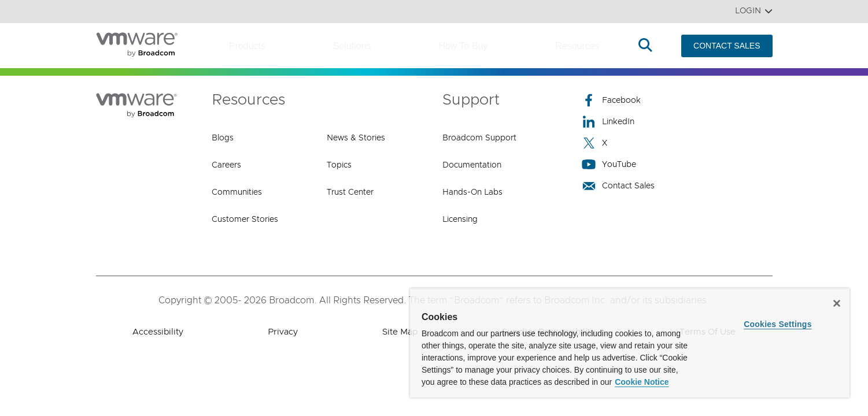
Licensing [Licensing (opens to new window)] (460, 220)
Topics (339, 165)
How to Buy (463, 46)
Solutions (352, 46)
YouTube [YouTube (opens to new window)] (609, 164)
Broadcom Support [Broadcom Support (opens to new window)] (479, 138)
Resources (577, 46)
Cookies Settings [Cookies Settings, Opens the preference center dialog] (778, 324)
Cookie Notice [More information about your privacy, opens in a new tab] (642, 382)
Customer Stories (245, 220)
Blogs (223, 138)
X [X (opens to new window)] (594, 143)
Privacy (283, 332)
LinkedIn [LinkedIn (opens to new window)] (608, 122)
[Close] (837, 303)
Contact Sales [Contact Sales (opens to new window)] (618, 186)
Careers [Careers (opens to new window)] (226, 165)
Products (247, 46)
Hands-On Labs (472, 192)
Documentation (472, 165)
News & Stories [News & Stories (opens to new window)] (356, 138)
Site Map (400, 332)
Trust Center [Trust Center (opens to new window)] (350, 192)
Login (754, 11)
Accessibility (158, 332)
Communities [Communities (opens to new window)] (237, 192)
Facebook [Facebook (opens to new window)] (611, 100)
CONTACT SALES (727, 46)
